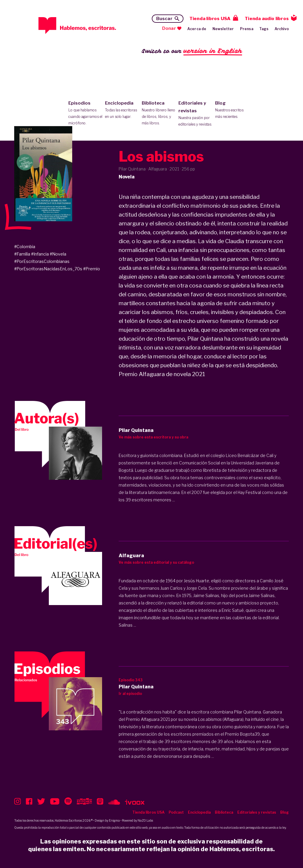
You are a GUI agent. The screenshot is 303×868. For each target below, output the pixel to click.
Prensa (247, 29)
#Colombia (25, 247)
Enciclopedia (122, 110)
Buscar (164, 19)
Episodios (85, 113)
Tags (264, 29)
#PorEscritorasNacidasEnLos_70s (48, 269)
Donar (169, 28)
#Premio (92, 269)
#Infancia (40, 254)
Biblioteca (159, 113)
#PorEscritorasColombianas (42, 261)
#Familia (22, 254)
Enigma (114, 820)
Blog (232, 110)
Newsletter (223, 29)
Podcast (176, 812)
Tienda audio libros (267, 19)
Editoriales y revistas (195, 114)
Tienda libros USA (210, 19)
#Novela (58, 254)
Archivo (282, 29)
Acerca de (197, 29)
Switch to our (192, 51)
